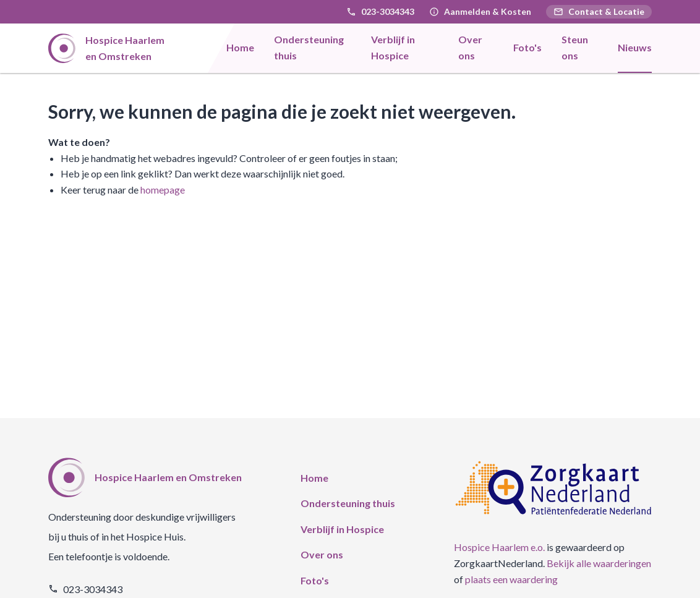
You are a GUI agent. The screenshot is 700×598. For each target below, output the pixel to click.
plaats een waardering (511, 579)
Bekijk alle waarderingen (599, 563)
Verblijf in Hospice (342, 529)
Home (314, 478)
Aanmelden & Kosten (488, 11)
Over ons (322, 554)
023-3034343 (388, 11)
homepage (163, 190)
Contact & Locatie (599, 11)
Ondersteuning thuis (348, 503)
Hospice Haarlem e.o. (499, 547)
